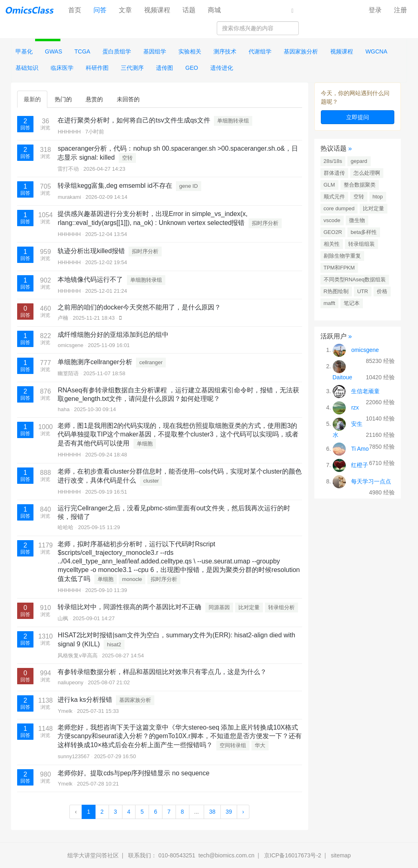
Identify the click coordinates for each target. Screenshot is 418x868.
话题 (189, 10)
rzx (355, 407)
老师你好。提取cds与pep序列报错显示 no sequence (133, 773)
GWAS (53, 51)
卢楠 (63, 318)
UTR (363, 291)
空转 (127, 158)
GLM (329, 185)
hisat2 (114, 644)
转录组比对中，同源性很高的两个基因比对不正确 (129, 607)
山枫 (63, 618)
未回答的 (128, 99)
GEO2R (333, 232)
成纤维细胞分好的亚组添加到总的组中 (113, 335)
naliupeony (70, 682)
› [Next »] (243, 812)
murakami (69, 197)
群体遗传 (334, 173)
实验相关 (190, 51)
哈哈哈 (66, 527)
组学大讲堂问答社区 (93, 855)
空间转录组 (233, 745)
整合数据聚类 (360, 185)
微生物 (357, 220)
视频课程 (157, 10)
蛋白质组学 (117, 51)
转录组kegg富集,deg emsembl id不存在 (115, 186)
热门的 (63, 99)
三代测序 (132, 68)
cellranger (151, 362)
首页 (78, 10)
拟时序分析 (265, 223)
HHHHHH (69, 132)
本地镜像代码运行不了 (90, 279)
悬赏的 (94, 99)
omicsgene (70, 345)
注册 (400, 10)
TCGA (82, 51)
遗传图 (165, 68)
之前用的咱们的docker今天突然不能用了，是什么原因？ (139, 307)
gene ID (189, 186)
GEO (192, 68)
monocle (132, 579)
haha (63, 409)
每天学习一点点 (371, 481)
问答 (100, 10)
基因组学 (155, 51)
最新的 (32, 99)
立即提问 (358, 117)
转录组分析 (281, 607)
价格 (382, 291)
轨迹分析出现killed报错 (91, 251)
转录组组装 (361, 244)
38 (212, 812)
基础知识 (27, 68)
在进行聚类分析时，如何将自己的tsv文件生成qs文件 (134, 120)
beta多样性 (364, 232)
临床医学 (62, 68)
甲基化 (24, 51)
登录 (375, 10)
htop (378, 197)
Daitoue (342, 377)
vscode (332, 220)
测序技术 (225, 51)
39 (229, 812)
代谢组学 (260, 51)
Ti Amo (360, 449)
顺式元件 (334, 197)
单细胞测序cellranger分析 (95, 362)
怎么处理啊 (367, 173)
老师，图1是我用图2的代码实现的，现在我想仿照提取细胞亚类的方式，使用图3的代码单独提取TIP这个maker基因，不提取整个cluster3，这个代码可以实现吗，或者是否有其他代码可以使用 (178, 434)
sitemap (341, 855)
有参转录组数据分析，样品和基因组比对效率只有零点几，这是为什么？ (162, 672)
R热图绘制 (336, 291)
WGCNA (376, 51)
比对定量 (249, 607)
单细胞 (145, 444)
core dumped (339, 208)
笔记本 (352, 303)
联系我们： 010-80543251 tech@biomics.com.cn (191, 855)
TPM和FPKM (339, 268)
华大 (260, 745)
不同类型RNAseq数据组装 (355, 279)
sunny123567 (73, 756)
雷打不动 (68, 169)
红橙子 (360, 465)
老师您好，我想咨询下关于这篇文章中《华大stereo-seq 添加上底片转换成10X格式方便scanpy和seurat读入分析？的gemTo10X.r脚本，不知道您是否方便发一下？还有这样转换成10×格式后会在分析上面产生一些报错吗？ (179, 736)
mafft (330, 303)
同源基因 (219, 607)
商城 (214, 10)
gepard (359, 161)
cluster (151, 481)
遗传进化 (222, 68)
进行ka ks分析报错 (85, 700)
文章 (125, 10)
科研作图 (97, 68)
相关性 (332, 244)
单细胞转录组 (233, 121)
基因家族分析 (301, 51)
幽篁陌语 (68, 373)
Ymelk (65, 711)
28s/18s (333, 161)
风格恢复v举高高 (78, 655)
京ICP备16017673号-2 (293, 855)
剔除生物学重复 (342, 256)
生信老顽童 (365, 391)
